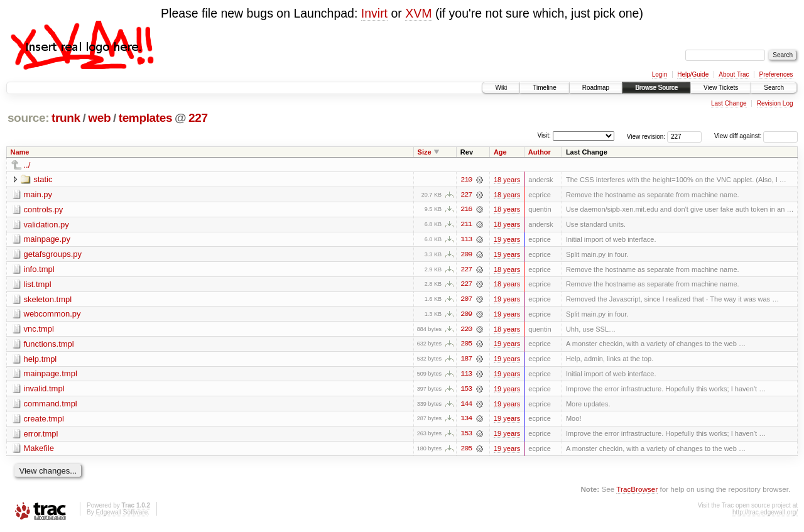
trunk (66, 118)
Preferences (776, 74)
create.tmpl (44, 421)
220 (466, 330)
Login (660, 74)
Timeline (544, 88)
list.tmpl (38, 285)
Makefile (39, 451)
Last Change (729, 103)
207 (466, 300)
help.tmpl (41, 360)
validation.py (46, 225)
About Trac (734, 74)
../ (27, 165)
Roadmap (596, 88)
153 (466, 391)
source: (28, 118)
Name (20, 152)
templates (146, 118)
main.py (38, 194)
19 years (507, 240)
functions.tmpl (49, 345)
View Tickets (721, 88)
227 (198, 118)
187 (466, 361)
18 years (507, 180)
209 (466, 255)
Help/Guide (693, 74)
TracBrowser (637, 491)
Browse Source (656, 88)
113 (466, 240)
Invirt (374, 13)
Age (500, 152)
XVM (418, 13)
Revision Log (775, 103)
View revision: (646, 136)
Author (540, 152)
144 (466, 406)
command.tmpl (51, 405)
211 (466, 225)
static (43, 179)
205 (466, 345)
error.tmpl (41, 436)
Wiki (501, 88)
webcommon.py (52, 315)
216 (466, 210)
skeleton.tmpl (48, 300)
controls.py (44, 209)
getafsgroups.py (53, 255)
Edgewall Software (122, 515)
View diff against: (756, 136)
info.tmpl (39, 270)
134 (466, 421)
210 (466, 180)
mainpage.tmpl (51, 375)
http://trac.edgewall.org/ (765, 515)
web (99, 118)
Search (774, 88)
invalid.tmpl (44, 390)
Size (425, 152)
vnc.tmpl (39, 330)
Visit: (544, 135)
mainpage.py (47, 240)
